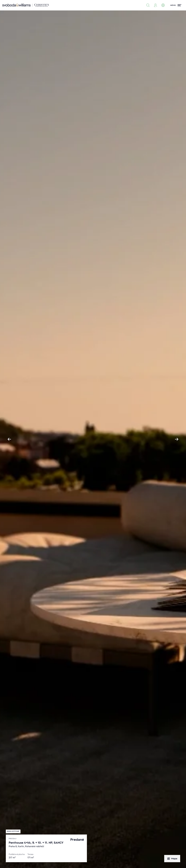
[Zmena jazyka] (163, 5)
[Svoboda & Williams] (26, 5)
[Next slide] (177, 439)
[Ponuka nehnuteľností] (148, 5)
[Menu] (176, 5)
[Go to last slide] (9, 439)
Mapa (172, 859)
